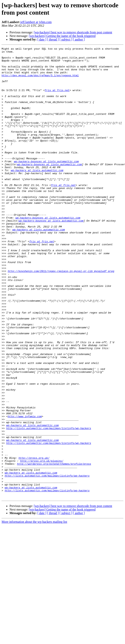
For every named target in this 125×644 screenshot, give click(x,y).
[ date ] (42, 39)
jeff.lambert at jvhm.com (36, 22)
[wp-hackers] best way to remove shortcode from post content (73, 32)
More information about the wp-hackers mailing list (34, 612)
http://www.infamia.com (25, 490)
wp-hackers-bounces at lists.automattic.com (46, 184)
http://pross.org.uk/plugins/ (42, 544)
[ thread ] (53, 39)
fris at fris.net (57, 99)
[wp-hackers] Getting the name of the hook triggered (62, 36)
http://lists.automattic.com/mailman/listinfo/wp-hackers (49, 505)
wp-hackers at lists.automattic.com (37, 195)
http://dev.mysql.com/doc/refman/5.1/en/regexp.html (40, 81)
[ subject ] (66, 39)
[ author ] (79, 39)
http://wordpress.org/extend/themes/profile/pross (54, 547)
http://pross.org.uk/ (34, 540)
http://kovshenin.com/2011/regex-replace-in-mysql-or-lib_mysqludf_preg (61, 316)
